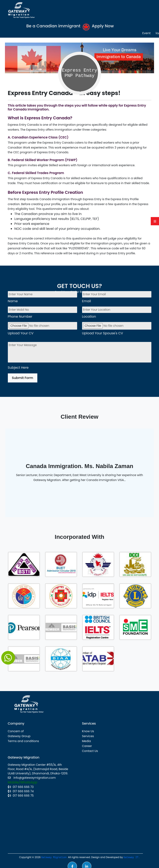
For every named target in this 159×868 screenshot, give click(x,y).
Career (87, 746)
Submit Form (23, 378)
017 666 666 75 (21, 796)
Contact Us (90, 751)
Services (88, 736)
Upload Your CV (21, 333)
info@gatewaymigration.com (32, 778)
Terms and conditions (24, 741)
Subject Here (18, 368)
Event (146, 33)
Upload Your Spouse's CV (103, 333)
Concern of (16, 731)
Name (13, 301)
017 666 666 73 (21, 787)
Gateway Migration (54, 858)
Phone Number (20, 317)
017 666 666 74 (21, 791)
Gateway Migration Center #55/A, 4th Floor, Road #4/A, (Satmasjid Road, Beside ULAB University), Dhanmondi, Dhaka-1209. (38, 769)
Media (87, 741)
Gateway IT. (132, 858)
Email (87, 301)
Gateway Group (19, 736)
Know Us (88, 731)
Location (89, 317)
